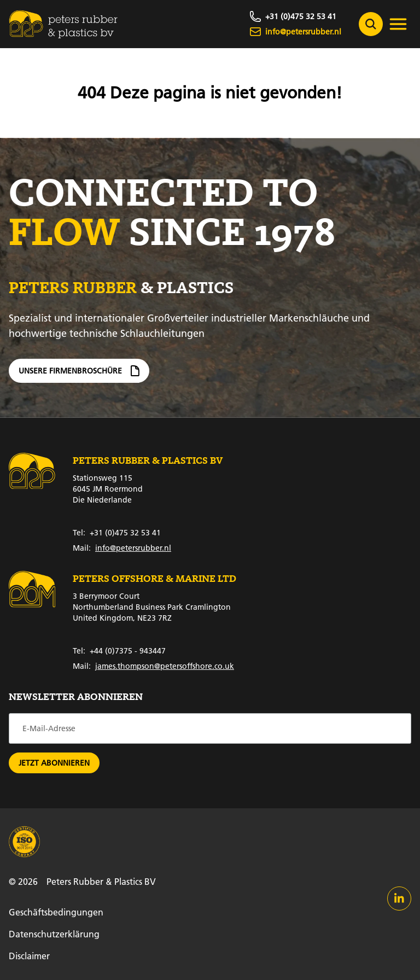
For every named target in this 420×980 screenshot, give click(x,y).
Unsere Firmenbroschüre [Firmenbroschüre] (79, 376)
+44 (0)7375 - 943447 (119, 651)
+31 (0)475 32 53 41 (117, 533)
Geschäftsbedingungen (56, 912)
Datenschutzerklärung (54, 934)
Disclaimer (29, 956)
